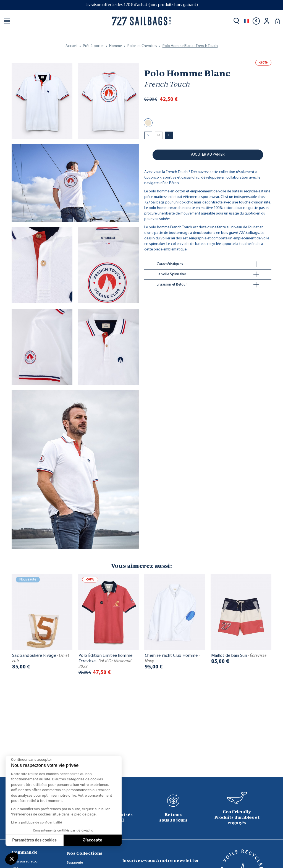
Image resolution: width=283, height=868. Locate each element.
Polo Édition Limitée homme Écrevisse (105, 661)
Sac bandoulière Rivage (41, 658)
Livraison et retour (25, 862)
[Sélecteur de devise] (256, 21)
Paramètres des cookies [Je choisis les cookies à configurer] (34, 840)
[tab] (208, 264)
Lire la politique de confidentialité (36, 822)
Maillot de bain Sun (239, 656)
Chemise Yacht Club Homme (172, 658)
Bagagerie (75, 863)
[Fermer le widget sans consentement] (32, 760)
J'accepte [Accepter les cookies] (93, 840)
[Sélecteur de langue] (247, 21)
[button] (12, 859)
